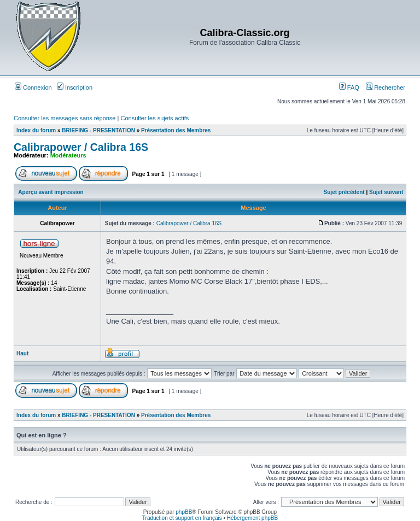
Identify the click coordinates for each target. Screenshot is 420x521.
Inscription (75, 87)
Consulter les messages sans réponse (65, 118)
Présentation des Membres (176, 130)
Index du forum (36, 130)
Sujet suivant (386, 192)
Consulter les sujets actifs (154, 118)
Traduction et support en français (182, 518)
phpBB (184, 512)
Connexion (33, 87)
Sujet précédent (344, 192)
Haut (22, 353)
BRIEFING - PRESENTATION (98, 130)
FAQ (349, 87)
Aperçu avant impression (51, 192)
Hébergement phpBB (252, 518)
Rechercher (386, 87)
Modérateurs (68, 155)
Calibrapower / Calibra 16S (81, 147)
